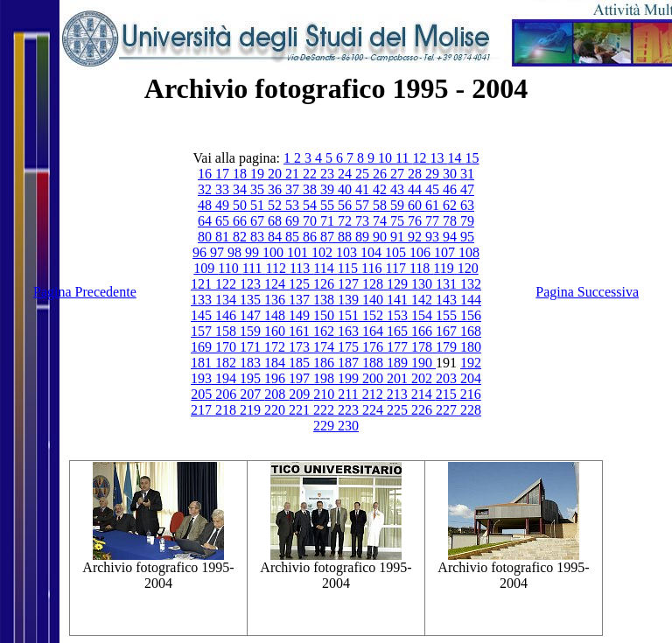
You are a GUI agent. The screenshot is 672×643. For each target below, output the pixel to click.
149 (301, 315)
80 (206, 237)
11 (404, 158)
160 (276, 331)
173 (301, 347)
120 (468, 268)
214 (423, 394)
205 (203, 394)
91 (399, 237)
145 (203, 315)
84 (276, 237)
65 (224, 221)
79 (467, 221)
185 (301, 363)
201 (399, 378)
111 (254, 268)
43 (399, 189)
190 (423, 363)
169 (203, 347)
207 (252, 394)
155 (448, 315)
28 (416, 174)
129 (399, 284)
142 (423, 300)
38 (311, 189)
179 (448, 347)
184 (276, 363)
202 (423, 378)
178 (423, 347)
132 (471, 284)
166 (423, 331)
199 (350, 378)
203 (448, 378)
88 (346, 237)
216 (471, 394)
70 (311, 221)
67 (259, 221)
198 (325, 378)
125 (301, 284)
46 (451, 189)
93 (434, 237)
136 (276, 300)
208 (276, 394)
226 (423, 410)
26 (381, 174)
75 (399, 221)
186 (325, 363)
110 (230, 268)
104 (373, 252)
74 (381, 221)
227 (448, 410)
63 (467, 205)
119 (445, 268)
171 (252, 347)
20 (276, 174)
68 (276, 221)
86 (311, 237)
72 (346, 221)
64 (206, 221)
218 (227, 410)
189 (399, 363)
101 (299, 252)
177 (399, 347)
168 (471, 331)
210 (325, 394)
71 (329, 221)
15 (472, 158)
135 (252, 300)
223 (350, 410)
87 (329, 237)
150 (325, 315)
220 (276, 410)
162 (325, 331)
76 (416, 221)
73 (364, 221)
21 (294, 174)
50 (241, 205)
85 (294, 237)
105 (397, 252)
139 (350, 300)
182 (227, 363)
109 (206, 268)
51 (259, 205)
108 (469, 252)
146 (227, 315)
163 (350, 331)
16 (206, 174)
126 (325, 284)
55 (329, 205)
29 (434, 174)
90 (381, 237)
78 (451, 221)
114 (325, 268)
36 (276, 189)
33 (224, 189)
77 (434, 221)
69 (294, 221)
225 (399, 410)
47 (467, 189)
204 (471, 378)
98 (236, 252)
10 (387, 158)
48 (206, 205)
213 (399, 394)
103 (348, 252)
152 (374, 315)
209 (301, 394)
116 (373, 268)
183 (252, 363)
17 (224, 174)
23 (329, 174)
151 (350, 315)
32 (206, 189)
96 (201, 252)
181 (203, 363)
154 (423, 315)
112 (277, 268)
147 (252, 315)
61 (434, 205)
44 (416, 189)
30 (451, 174)
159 (252, 331)
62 (451, 205)
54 (311, 205)
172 (276, 347)
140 (374, 300)
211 (350, 394)
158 (227, 331)
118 (421, 268)
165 (399, 331)
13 (438, 158)
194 (227, 378)
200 (374, 378)
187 (350, 363)
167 (448, 331)
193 (203, 378)
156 (471, 315)
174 (325, 347)
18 (241, 174)
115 (350, 268)
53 (294, 205)
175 (350, 347)
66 (241, 221)
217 (203, 410)
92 (416, 237)
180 (471, 347)
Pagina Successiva (587, 292)
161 (301, 331)
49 (224, 205)
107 (446, 252)
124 (276, 284)
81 (224, 237)
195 (252, 378)
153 (399, 315)
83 (259, 237)
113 (301, 268)
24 (346, 174)
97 (219, 252)
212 (374, 394)
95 (467, 237)
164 (374, 331)
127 (350, 284)
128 (374, 284)
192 (471, 363)
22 (311, 174)
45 (434, 189)
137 (301, 300)
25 (364, 174)
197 (301, 378)
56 (346, 205)
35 (259, 189)
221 (301, 410)
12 (421, 158)
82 (241, 237)
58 (381, 205)
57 (364, 205)
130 (423, 284)
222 (325, 410)
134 (227, 300)
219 (252, 410)
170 (227, 347)
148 (276, 315)
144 (471, 300)
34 (241, 189)
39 (329, 189)
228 (471, 410)
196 (276, 378)
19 (259, 174)
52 (276, 205)
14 (456, 158)
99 (254, 252)
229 (325, 426)
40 (346, 189)
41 (364, 189)
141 (399, 300)
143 (448, 300)
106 (422, 252)
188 (374, 363)
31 (467, 174)
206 (227, 394)
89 (364, 237)
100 (275, 252)
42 (381, 189)
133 (203, 300)
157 (203, 331)
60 (416, 205)
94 (451, 237)
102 (324, 252)
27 (399, 174)
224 (374, 410)
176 (374, 347)
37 (294, 189)
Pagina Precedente (85, 292)
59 (399, 205)
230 (348, 426)
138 (325, 300)
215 (448, 394)
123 (252, 284)
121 (203, 284)
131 (448, 284)
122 (227, 284)
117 (398, 268)
